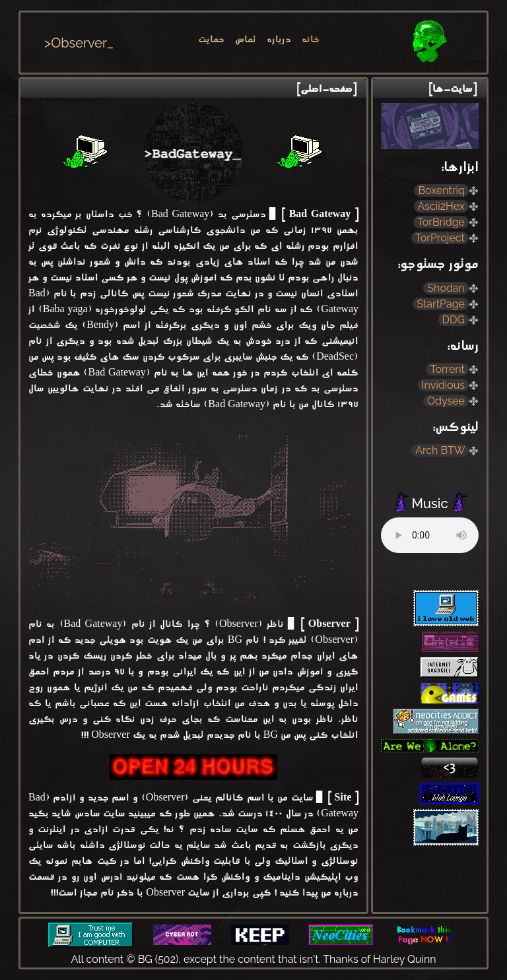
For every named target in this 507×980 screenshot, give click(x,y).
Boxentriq (443, 190)
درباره (279, 40)
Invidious (445, 385)
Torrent (449, 369)
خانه (311, 40)
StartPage (442, 304)
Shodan (447, 288)
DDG (455, 320)
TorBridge (442, 222)
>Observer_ (79, 43)
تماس (246, 40)
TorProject (441, 238)
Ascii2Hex (443, 206)
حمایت (211, 40)
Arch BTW (441, 450)
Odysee (447, 401)
